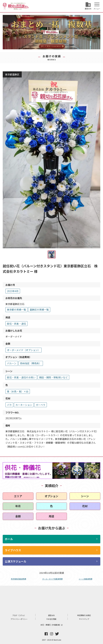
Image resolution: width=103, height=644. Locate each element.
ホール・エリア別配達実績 (52, 579)
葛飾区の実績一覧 (39, 310)
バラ (9, 405)
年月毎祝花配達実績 (18, 579)
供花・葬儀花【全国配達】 (52, 625)
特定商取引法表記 (84, 615)
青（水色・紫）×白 (18, 391)
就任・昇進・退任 (16, 324)
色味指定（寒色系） (31, 363)
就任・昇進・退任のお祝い (21, 377)
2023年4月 (13, 291)
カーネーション (24, 405)
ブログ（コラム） (19, 615)
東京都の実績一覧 (16, 310)
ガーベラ (41, 405)
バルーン (12, 363)
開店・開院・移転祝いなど (53, 377)
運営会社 (51, 615)
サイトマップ (84, 619)
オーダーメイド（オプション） (24, 350)
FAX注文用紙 (51, 619)
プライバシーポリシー (19, 619)
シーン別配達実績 (86, 579)
